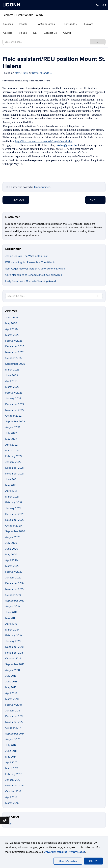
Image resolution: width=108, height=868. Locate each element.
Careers (8, 33)
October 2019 (13, 595)
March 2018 (12, 699)
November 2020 (15, 520)
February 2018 (13, 705)
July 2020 (11, 543)
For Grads (69, 24)
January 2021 (13, 508)
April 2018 (11, 693)
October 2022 (13, 416)
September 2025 (15, 364)
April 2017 (11, 763)
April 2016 (11, 797)
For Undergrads (46, 24)
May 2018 (11, 687)
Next (95, 200)
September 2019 (15, 601)
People (23, 24)
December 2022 (15, 404)
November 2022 (15, 410)
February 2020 (14, 572)
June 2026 (12, 318)
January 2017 (13, 780)
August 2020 (13, 537)
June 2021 (11, 479)
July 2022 (11, 433)
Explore (89, 24)
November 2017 (14, 722)
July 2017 (11, 745)
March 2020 (12, 566)
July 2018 (11, 676)
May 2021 (11, 485)
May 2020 (11, 555)
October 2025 (13, 358)
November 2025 (15, 352)
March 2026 (12, 335)
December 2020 (15, 514)
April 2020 (12, 560)
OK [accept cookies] (93, 861)
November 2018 (14, 653)
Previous (16, 200)
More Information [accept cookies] (68, 861)
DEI (35, 33)
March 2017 (12, 768)
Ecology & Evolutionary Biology (23, 15)
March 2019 (12, 630)
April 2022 (11, 445)
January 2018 (13, 711)
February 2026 (14, 341)
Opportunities (42, 187)
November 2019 (14, 589)
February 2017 (13, 774)
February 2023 (14, 393)
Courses (8, 24)
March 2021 (12, 497)
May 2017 (11, 757)
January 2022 (13, 462)
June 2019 (11, 612)
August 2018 (13, 670)
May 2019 (11, 618)
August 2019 (13, 606)
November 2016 (14, 786)
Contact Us (50, 33)
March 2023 (12, 387)
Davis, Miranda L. (42, 73)
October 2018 (13, 659)
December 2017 (14, 716)
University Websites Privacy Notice (64, 852)
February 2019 (13, 635)
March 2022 (12, 451)
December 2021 (14, 468)
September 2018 (15, 664)
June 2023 (12, 375)
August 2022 (13, 427)
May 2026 (11, 323)
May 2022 (11, 439)
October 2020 (13, 526)
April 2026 (11, 329)
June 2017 (11, 751)
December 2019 (14, 583)
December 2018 (14, 647)
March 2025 (12, 370)
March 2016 (12, 803)
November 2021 (14, 474)
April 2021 (11, 491)
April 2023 (11, 381)
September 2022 (15, 422)
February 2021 (13, 502)
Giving (67, 33)
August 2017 (12, 739)
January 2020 (13, 578)
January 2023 (13, 399)
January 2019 (13, 641)
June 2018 (11, 682)
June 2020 (12, 549)
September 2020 (15, 531)
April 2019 (11, 624)
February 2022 (14, 456)
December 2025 (15, 346)
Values (23, 33)
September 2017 (15, 734)
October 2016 (13, 791)
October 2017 (13, 728)
